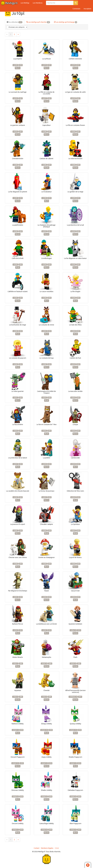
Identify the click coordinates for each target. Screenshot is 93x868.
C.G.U (57, 848)
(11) (46, 134)
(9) (47, 434)
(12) (18, 101)
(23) (18, 168)
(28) (46, 168)
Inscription (88, 9)
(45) (75, 633)
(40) (75, 666)
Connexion (76, 9)
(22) (75, 68)
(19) (75, 267)
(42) (18, 700)
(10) (75, 367)
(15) (46, 68)
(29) (75, 700)
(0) (75, 334)
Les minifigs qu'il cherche (38, 22)
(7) (47, 201)
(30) (46, 666)
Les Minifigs (25, 3)
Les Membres (38, 3)
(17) (46, 267)
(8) (18, 267)
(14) (18, 134)
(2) (18, 367)
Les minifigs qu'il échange (66, 22)
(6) (75, 301)
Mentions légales (47, 848)
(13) (75, 400)
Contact (37, 848)
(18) (18, 201)
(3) (18, 434)
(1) (47, 301)
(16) (46, 101)
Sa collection (15, 22)
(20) (75, 101)
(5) (47, 334)
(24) (46, 234)
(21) (18, 68)
